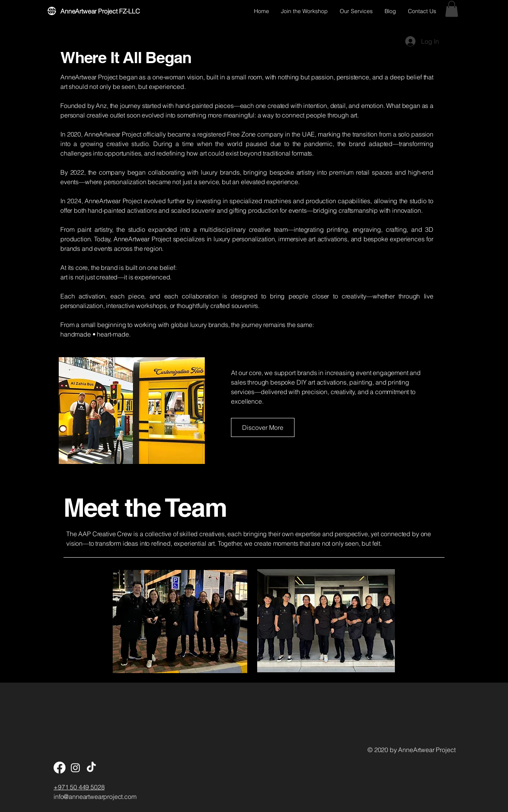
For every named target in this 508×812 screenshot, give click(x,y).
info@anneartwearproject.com (95, 797)
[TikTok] (91, 768)
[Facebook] (60, 768)
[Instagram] (75, 768)
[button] (452, 9)
